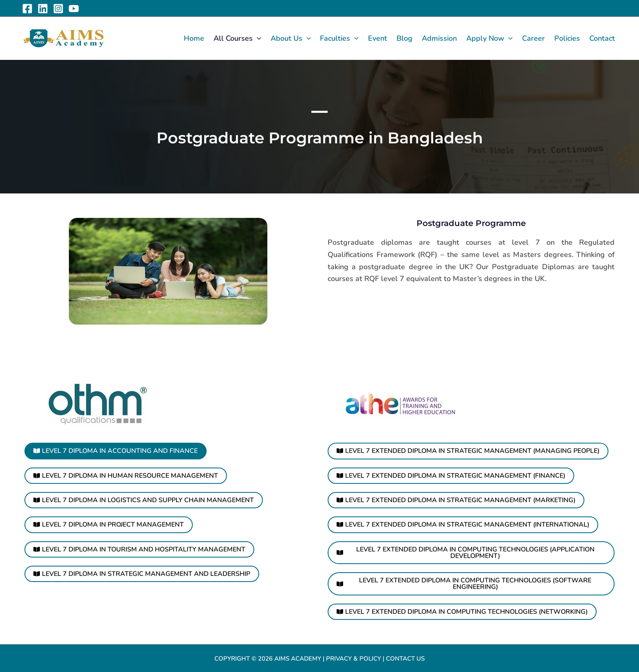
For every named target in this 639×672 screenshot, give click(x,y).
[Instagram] (58, 9)
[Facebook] (27, 9)
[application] (257, 38)
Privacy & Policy (353, 657)
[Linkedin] (43, 9)
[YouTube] (74, 9)
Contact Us (405, 657)
